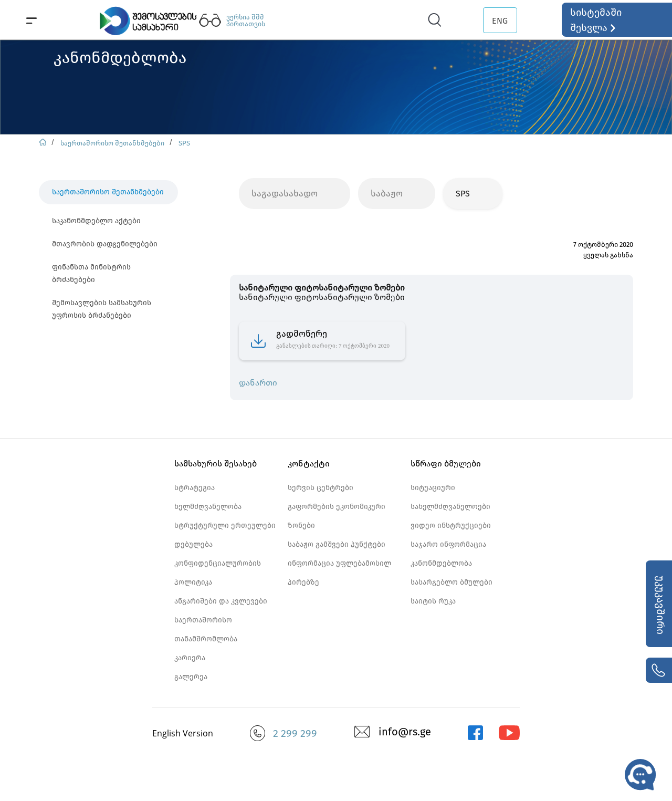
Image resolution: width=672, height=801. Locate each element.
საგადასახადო (285, 194)
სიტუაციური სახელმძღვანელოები (450, 497)
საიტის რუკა (433, 601)
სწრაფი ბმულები (446, 464)
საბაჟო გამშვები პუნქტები (337, 544)
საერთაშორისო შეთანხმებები (112, 143)
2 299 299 (295, 733)
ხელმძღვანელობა (208, 507)
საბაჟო (387, 194)
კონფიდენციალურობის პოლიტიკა (218, 573)
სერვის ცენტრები (321, 488)
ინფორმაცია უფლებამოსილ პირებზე (339, 573)
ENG (500, 21)
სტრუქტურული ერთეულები (225, 526)
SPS (184, 143)
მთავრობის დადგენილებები (105, 244)
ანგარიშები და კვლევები (221, 601)
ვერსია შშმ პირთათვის (246, 20)
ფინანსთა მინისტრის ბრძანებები (91, 273)
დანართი (258, 383)
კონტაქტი (309, 464)
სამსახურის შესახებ (216, 464)
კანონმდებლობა (441, 563)
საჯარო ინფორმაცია (448, 544)
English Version (183, 733)
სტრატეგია (195, 488)
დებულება (193, 544)
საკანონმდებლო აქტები (96, 221)
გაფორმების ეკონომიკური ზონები (337, 516)
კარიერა (190, 658)
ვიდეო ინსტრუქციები (451, 526)
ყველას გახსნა (608, 255)
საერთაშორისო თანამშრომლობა (206, 630)
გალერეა (191, 677)
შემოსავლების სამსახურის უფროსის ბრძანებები (102, 309)
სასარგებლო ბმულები (451, 582)
